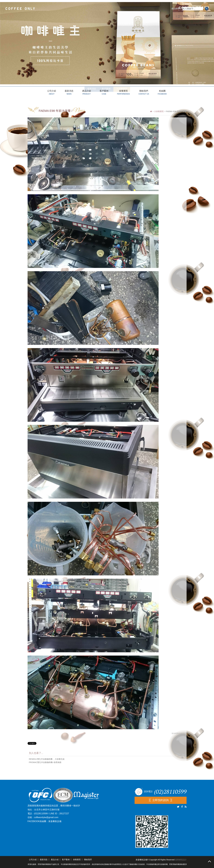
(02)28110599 (41, 814)
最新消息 (69, 93)
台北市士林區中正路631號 (47, 810)
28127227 (64, 814)
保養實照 (123, 93)
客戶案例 (104, 93)
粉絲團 (162, 93)
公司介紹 (52, 93)
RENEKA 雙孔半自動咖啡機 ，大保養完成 (47, 759)
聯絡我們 (144, 93)
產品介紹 (87, 93)
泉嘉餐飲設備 (55, 821)
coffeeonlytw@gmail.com (46, 817)
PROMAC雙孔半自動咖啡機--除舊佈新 (45, 762)
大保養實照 (159, 111)
